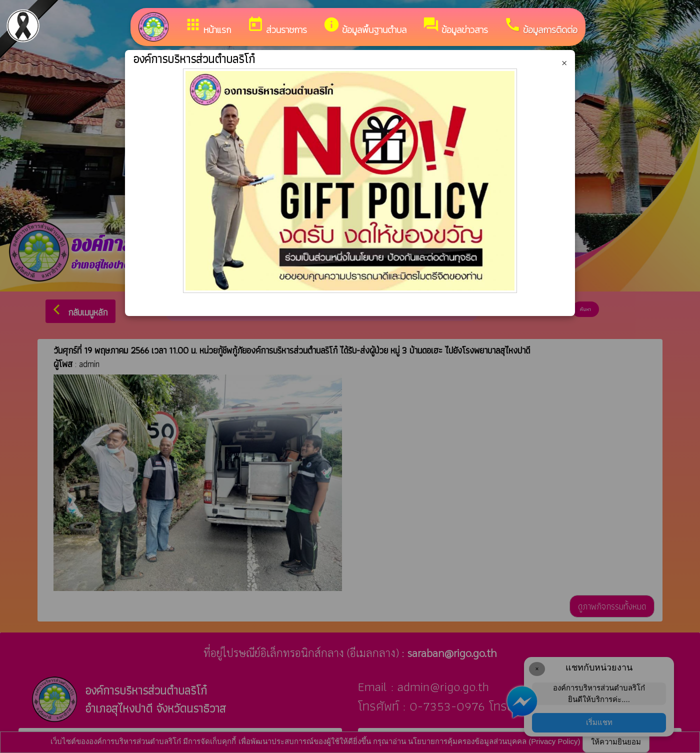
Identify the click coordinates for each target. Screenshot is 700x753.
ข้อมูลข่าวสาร (455, 26)
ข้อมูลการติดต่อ (541, 26)
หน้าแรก (208, 26)
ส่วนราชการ (277, 26)
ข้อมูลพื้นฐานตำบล (365, 26)
